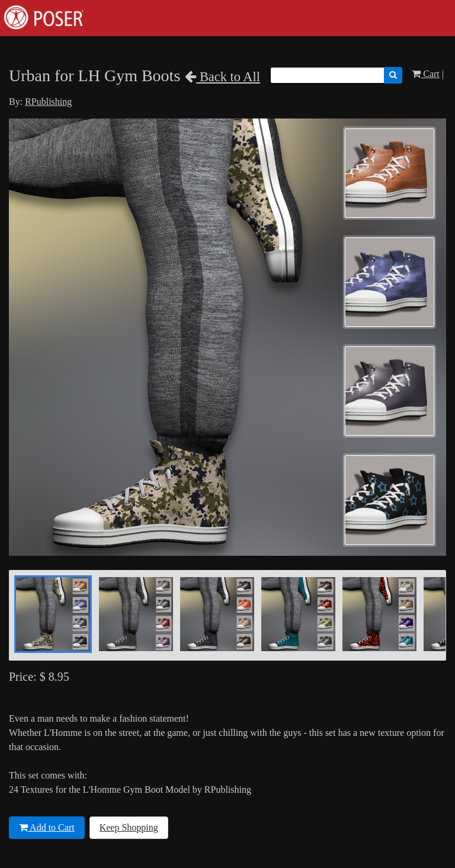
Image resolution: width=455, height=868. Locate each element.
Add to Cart (47, 827)
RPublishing (48, 102)
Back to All (222, 77)
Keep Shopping (129, 827)
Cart (426, 74)
